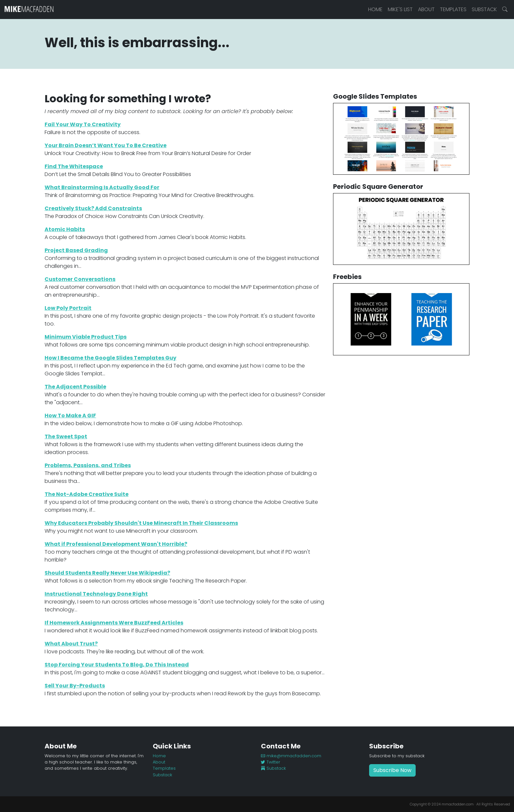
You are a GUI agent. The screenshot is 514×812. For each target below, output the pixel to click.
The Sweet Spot (66, 436)
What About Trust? (71, 644)
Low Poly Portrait (68, 308)
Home (375, 9)
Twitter (271, 762)
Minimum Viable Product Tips (86, 337)
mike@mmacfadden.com (291, 756)
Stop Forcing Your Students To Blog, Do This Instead (117, 665)
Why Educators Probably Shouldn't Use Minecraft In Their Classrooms (141, 523)
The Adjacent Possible (75, 387)
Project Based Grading (76, 250)
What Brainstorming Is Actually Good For (102, 187)
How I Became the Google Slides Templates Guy (110, 358)
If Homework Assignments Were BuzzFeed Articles (114, 623)
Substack (484, 9)
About (426, 9)
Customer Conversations (80, 279)
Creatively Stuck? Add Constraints (93, 208)
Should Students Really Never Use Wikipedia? (107, 573)
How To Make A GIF (70, 416)
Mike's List (400, 9)
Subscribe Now (392, 770)
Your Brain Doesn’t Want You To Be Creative (106, 145)
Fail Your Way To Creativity (83, 124)
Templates (453, 9)
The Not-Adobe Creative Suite (87, 494)
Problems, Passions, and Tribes (88, 465)
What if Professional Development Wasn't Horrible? (116, 544)
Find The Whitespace (74, 166)
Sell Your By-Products (75, 686)
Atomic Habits (65, 229)
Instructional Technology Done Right (96, 594)
